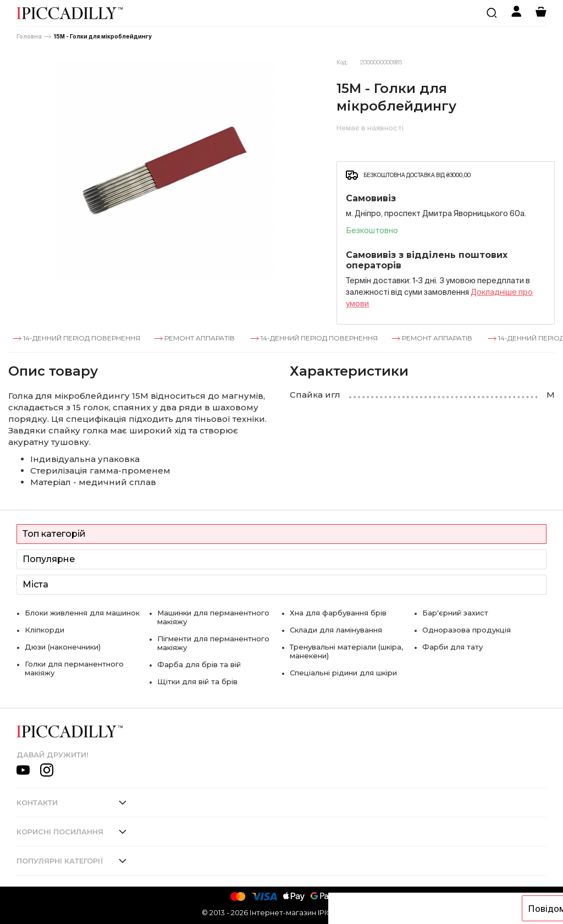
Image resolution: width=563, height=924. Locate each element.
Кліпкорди (45, 630)
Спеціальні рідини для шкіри (343, 673)
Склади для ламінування (336, 630)
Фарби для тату (452, 647)
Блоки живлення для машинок (82, 613)
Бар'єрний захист (455, 613)
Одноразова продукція (467, 630)
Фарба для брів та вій (199, 664)
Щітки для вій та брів (197, 681)
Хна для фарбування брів (338, 613)
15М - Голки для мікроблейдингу (103, 37)
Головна (29, 37)
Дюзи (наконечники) (63, 647)
